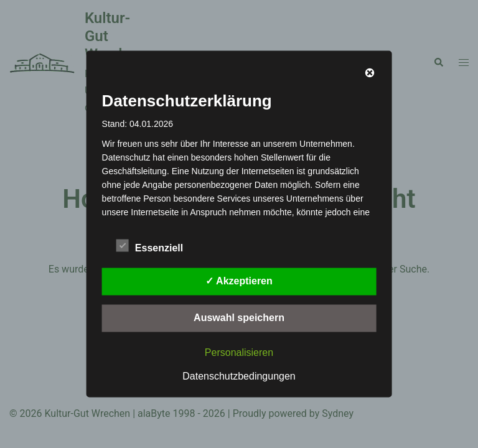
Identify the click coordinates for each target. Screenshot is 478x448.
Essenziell (150, 246)
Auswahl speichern (239, 318)
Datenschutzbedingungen (239, 376)
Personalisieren (239, 352)
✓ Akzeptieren (239, 281)
